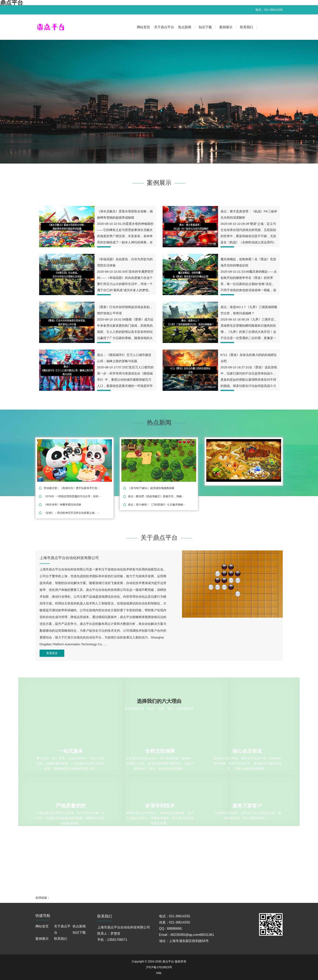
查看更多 (52, 653)
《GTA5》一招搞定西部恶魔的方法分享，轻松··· (72, 496)
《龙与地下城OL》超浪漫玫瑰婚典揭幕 (151, 488)
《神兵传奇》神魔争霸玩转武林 (62, 505)
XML (159, 973)
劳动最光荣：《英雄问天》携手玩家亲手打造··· (72, 488)
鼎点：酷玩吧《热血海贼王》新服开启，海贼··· (156, 496)
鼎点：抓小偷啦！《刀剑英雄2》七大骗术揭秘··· (157, 505)
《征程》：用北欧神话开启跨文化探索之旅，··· (72, 513)
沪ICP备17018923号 (159, 967)
